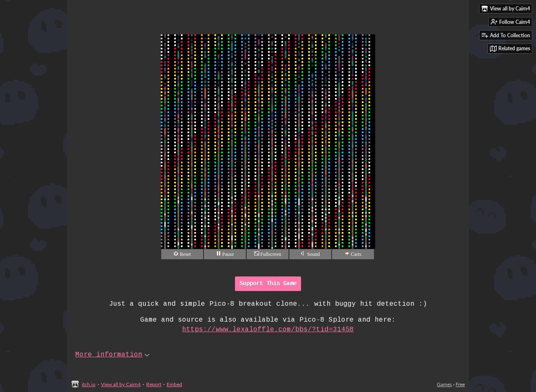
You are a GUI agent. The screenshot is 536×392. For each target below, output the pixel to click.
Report (154, 384)
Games (444, 384)
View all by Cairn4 (121, 384)
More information (112, 355)
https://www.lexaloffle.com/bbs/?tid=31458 (268, 330)
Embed (174, 384)
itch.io (89, 384)
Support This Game (268, 284)
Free (460, 384)
